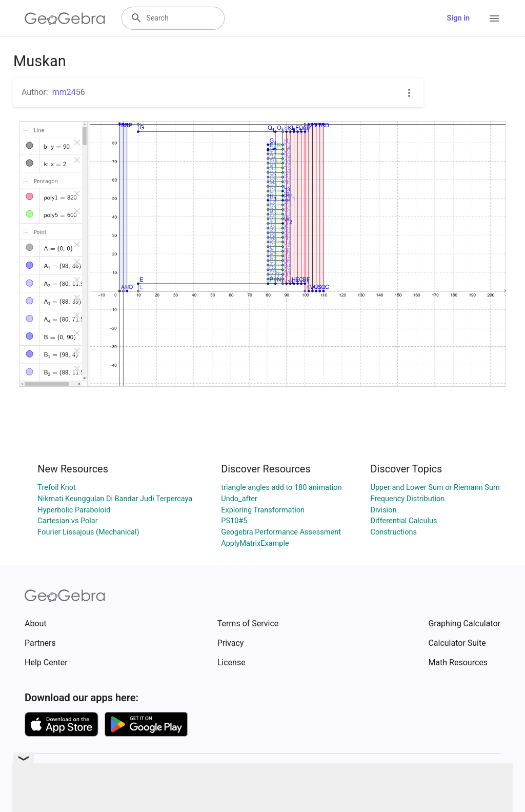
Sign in (458, 18)
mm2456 (69, 92)
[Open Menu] (494, 18)
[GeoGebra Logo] (65, 18)
